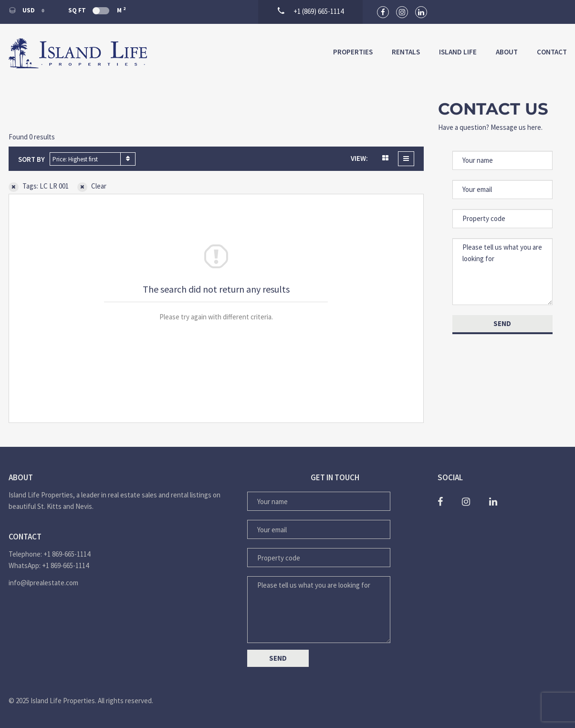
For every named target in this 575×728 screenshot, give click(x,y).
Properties (353, 52)
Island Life (458, 52)
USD (22, 10)
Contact (552, 52)
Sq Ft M (97, 10)
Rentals (406, 52)
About (507, 52)
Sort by (31, 159)
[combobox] (93, 159)
